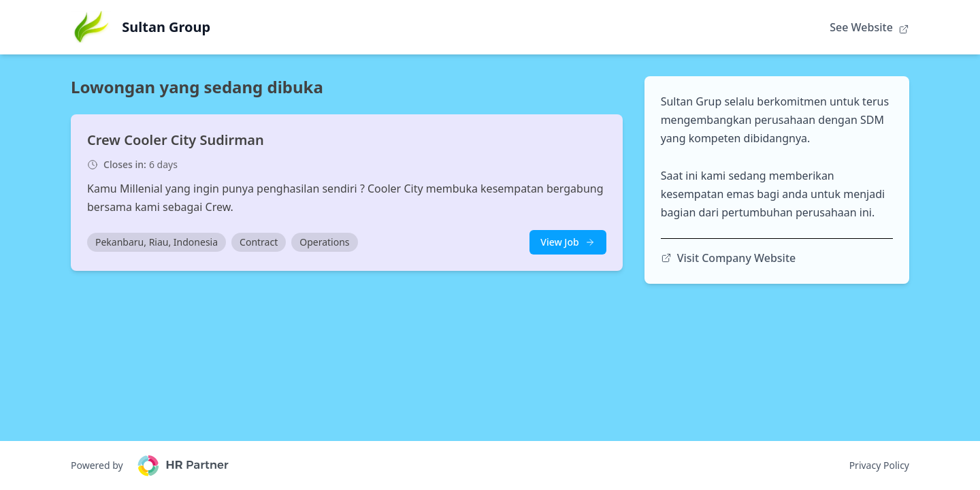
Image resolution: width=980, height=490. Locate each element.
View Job (568, 242)
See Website (869, 27)
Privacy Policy (879, 465)
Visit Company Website (729, 258)
